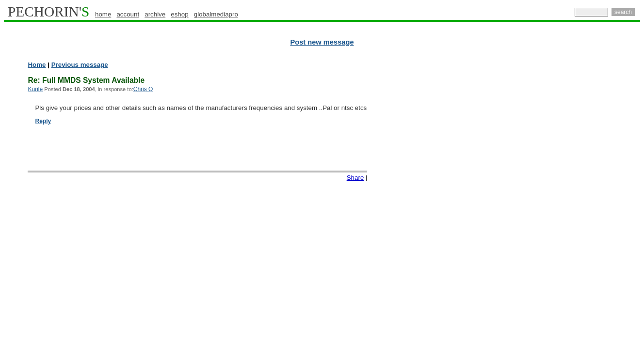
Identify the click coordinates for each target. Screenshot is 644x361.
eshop (179, 14)
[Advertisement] (598, 208)
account (128, 14)
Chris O (143, 89)
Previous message (80, 65)
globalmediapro (216, 14)
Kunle (35, 89)
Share (355, 178)
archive (155, 14)
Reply (43, 121)
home (103, 14)
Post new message (322, 42)
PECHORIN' (48, 12)
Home (37, 65)
